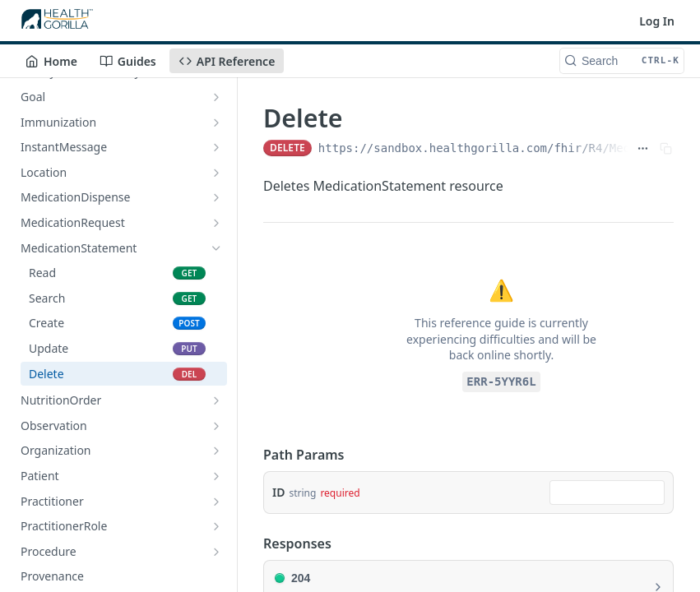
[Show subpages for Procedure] (216, 552)
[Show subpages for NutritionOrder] (216, 400)
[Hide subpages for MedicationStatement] (216, 248)
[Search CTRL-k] (622, 61)
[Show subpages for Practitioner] (216, 502)
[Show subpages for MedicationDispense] (216, 197)
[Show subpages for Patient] (216, 476)
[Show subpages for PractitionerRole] (216, 526)
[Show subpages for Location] (216, 173)
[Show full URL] (643, 148)
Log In (657, 21)
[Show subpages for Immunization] (216, 123)
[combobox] (607, 493)
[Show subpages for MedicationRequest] (216, 223)
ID (278, 492)
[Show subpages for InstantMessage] (216, 147)
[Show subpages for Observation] (216, 426)
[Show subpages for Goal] (216, 97)
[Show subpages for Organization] (216, 451)
